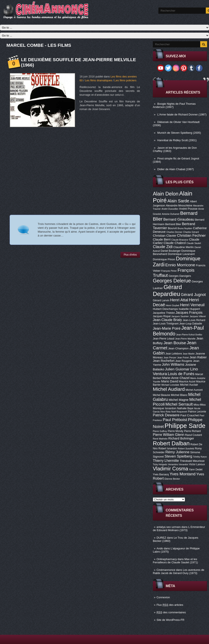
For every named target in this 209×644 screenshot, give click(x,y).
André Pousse (188, 209)
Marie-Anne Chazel (176, 378)
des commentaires (171, 612)
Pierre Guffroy (160, 431)
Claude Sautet (194, 243)
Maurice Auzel (187, 382)
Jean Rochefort (164, 361)
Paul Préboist (175, 420)
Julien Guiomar (177, 369)
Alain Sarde (178, 201)
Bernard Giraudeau (179, 219)
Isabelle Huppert (189, 309)
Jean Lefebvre (174, 354)
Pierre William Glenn (169, 435)
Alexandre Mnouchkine (179, 206)
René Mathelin (160, 439)
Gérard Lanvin (161, 300)
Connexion (163, 597)
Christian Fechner (191, 236)
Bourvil (172, 228)
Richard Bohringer (181, 438)
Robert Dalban (171, 443)
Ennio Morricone (180, 265)
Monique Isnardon (165, 408)
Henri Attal (179, 300)
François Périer (169, 271)
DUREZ (161, 538)
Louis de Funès (181, 374)
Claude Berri (162, 239)
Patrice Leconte (197, 412)
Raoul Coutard (193, 435)
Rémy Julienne (177, 452)
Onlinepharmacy (167, 559)
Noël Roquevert (179, 412)
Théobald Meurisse (192, 461)
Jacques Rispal (162, 316)
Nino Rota (165, 412)
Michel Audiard (169, 389)
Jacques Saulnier (180, 316)
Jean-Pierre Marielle (185, 339)
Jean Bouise (175, 343)
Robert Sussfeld (186, 449)
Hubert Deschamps (165, 309)
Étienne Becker (172, 479)
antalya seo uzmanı (169, 527)
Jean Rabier (198, 357)
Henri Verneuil (192, 305)
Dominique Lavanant (181, 254)
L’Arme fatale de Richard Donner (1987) (182, 114)
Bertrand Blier (173, 224)
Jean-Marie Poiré (167, 328)
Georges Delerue (172, 281)
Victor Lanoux (197, 464)
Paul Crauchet (190, 415)
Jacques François (189, 312)
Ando (160, 548)
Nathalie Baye (185, 408)
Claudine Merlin (184, 247)
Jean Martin (189, 354)
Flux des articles (170, 605)
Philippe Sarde (185, 426)
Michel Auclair (189, 385)
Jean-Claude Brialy (167, 320)
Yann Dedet (196, 470)
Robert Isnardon (168, 449)
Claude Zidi (163, 247)
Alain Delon (166, 194)
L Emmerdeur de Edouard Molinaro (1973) (179, 529)
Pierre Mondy (176, 431)
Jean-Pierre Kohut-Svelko (189, 335)
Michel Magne (179, 400)
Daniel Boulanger (171, 251)
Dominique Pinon (164, 259)
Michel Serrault (179, 404)
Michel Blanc (179, 395)
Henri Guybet (173, 305)
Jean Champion (178, 348)
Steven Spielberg (178, 456)
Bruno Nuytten (185, 228)
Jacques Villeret (198, 316)
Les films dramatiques (98, 80)
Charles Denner (174, 232)
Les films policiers (126, 80)
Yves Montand (183, 474)
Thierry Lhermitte (166, 461)
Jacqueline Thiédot (164, 313)
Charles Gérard (191, 232)
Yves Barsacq (161, 474)
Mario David (170, 381)
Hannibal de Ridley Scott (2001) (177, 140)
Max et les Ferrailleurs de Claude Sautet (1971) (175, 561)
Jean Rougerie (184, 361)
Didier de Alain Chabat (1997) (176, 169)
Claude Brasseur (180, 240)
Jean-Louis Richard (194, 320)
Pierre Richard (192, 431)
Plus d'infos (130, 255)
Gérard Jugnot (193, 295)
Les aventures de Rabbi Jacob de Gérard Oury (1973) (179, 571)
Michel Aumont (194, 390)
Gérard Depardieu (167, 290)
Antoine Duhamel (171, 214)
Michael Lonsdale (170, 385)
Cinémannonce (166, 570)
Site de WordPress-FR (170, 620)
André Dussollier (170, 209)
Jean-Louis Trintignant (166, 324)
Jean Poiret (183, 358)
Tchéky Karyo (200, 457)
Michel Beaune (161, 395)
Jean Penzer (170, 358)
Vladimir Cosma (170, 469)
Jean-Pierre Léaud (164, 339)
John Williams (173, 364)
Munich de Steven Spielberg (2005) (179, 133)
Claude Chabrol (175, 243)
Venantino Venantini (178, 464)
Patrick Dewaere (166, 415)
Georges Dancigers (180, 276)
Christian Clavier (165, 236)
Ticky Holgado (160, 464)
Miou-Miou (200, 405)
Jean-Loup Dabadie (191, 324)
